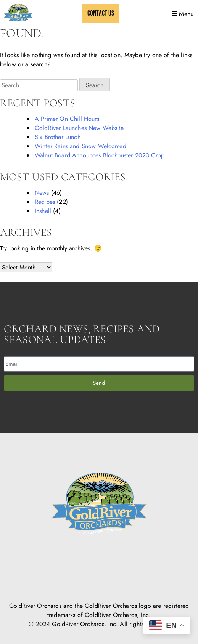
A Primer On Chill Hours (67, 119)
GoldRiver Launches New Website (79, 128)
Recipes (45, 202)
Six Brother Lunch (58, 137)
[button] (182, 14)
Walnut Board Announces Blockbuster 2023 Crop (100, 155)
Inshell (43, 211)
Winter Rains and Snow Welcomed (80, 146)
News (42, 193)
